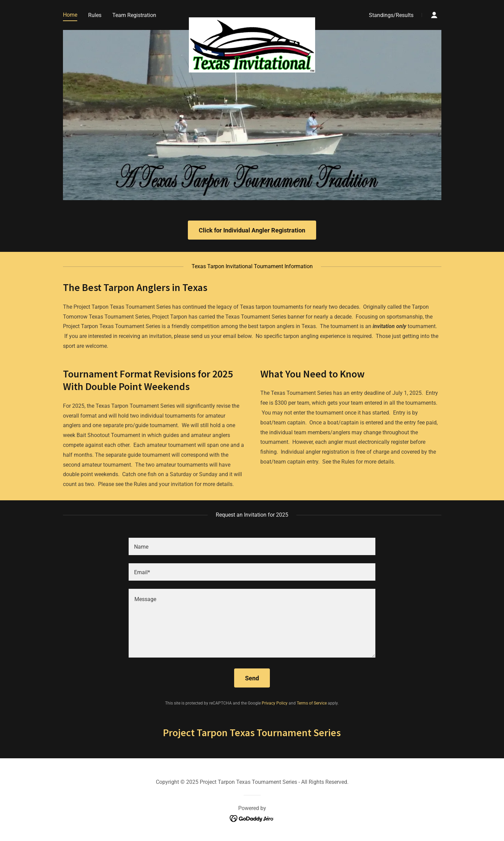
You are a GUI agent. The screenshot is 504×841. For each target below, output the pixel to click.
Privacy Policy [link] (275, 703)
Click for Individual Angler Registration (252, 230)
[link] (252, 14)
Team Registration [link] (134, 15)
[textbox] (252, 546)
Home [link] (70, 15)
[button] (434, 15)
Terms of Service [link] (312, 703)
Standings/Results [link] (391, 15)
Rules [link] (95, 15)
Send (252, 678)
